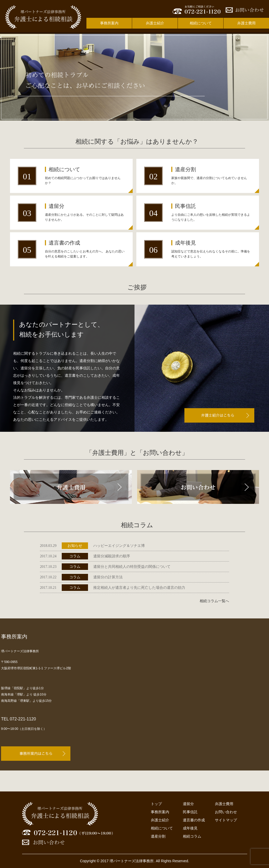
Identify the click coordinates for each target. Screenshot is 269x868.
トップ (156, 804)
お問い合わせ (226, 812)
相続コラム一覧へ (214, 601)
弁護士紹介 (155, 23)
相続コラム (192, 836)
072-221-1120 (23, 719)
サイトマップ (226, 820)
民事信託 (190, 812)
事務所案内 (109, 23)
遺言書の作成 (194, 820)
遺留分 (188, 804)
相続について (201, 23)
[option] (134, 77)
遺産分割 (158, 836)
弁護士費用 (246, 23)
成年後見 (190, 828)
